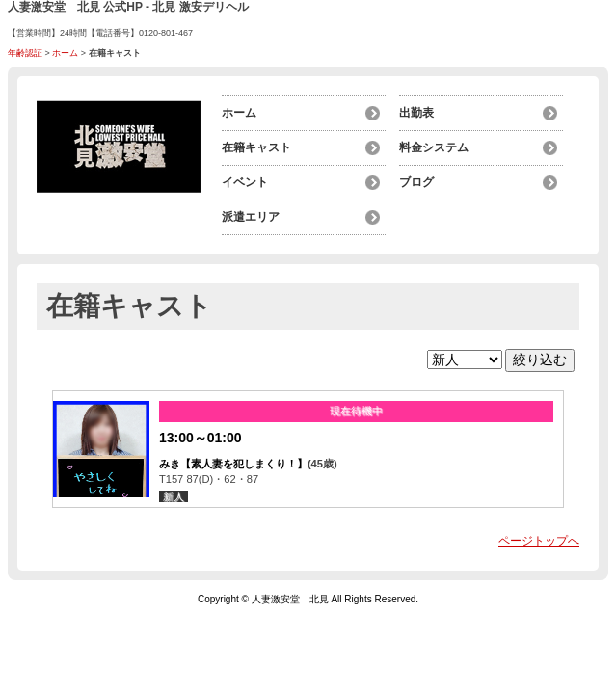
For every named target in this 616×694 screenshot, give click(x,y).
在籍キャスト (256, 147)
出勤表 (416, 113)
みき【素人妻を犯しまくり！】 (233, 464)
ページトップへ (539, 541)
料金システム (434, 147)
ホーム (65, 53)
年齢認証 (25, 53)
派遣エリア (251, 217)
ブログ (416, 182)
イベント (245, 182)
